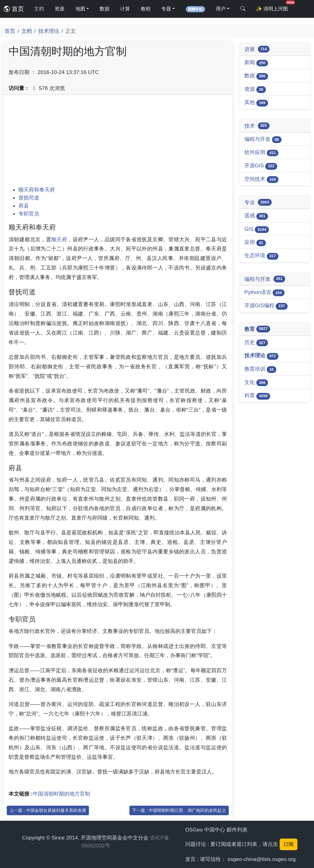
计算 (125, 9)
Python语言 (264, 293)
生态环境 (261, 256)
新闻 (256, 63)
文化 (256, 383)
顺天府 (59, 239)
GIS (257, 229)
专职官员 (29, 214)
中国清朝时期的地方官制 (61, 794)
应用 (255, 243)
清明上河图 (273, 7)
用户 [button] (221, 9)
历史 (256, 343)
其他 (256, 103)
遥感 (256, 216)
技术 (257, 126)
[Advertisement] (118, 143)
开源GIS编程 (266, 306)
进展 (257, 49)
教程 (146, 9)
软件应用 (261, 153)
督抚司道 (29, 198)
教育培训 (260, 369)
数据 (105, 9)
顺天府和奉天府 (37, 190)
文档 (39, 9)
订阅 (289, 844)
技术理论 (49, 31)
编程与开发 (263, 139)
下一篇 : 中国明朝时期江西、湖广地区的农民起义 (179, 810)
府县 (24, 206)
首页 (14, 9)
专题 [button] (166, 9)
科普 (257, 396)
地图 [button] (80, 9)
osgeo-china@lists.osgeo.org (262, 859)
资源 (59, 9)
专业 (258, 202)
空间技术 (261, 179)
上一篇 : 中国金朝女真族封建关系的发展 (48, 810)
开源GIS (261, 166)
